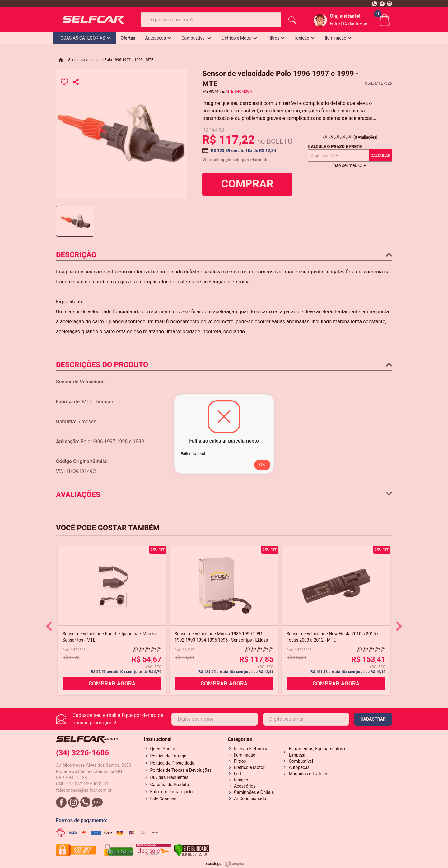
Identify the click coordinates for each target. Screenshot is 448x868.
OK (262, 465)
